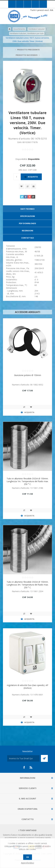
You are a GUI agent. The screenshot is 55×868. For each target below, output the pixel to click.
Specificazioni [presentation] (27, 216)
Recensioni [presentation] (27, 231)
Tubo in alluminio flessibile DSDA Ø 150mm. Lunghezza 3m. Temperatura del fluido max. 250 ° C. (27, 585)
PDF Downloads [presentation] (27, 223)
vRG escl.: (23, 170)
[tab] (27, 209)
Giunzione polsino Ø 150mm (28, 375)
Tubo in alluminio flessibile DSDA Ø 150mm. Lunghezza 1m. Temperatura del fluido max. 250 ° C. (27, 481)
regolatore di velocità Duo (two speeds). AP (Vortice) (28, 687)
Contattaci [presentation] (28, 238)
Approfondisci (27, 863)
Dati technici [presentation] (27, 209)
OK (28, 857)
